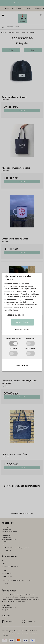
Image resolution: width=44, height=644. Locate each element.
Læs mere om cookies (15, 315)
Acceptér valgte (22, 329)
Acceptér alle (23, 322)
